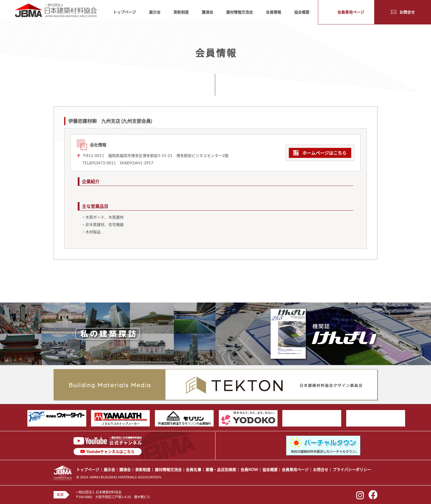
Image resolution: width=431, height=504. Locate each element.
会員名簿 (193, 470)
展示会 (155, 12)
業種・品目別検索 (221, 470)
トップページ (125, 12)
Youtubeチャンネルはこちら (110, 452)
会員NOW (249, 470)
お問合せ (321, 470)
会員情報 (273, 12)
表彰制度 (181, 12)
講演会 (207, 12)
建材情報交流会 (239, 12)
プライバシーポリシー (352, 470)
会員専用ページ (295, 470)
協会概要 (302, 12)
